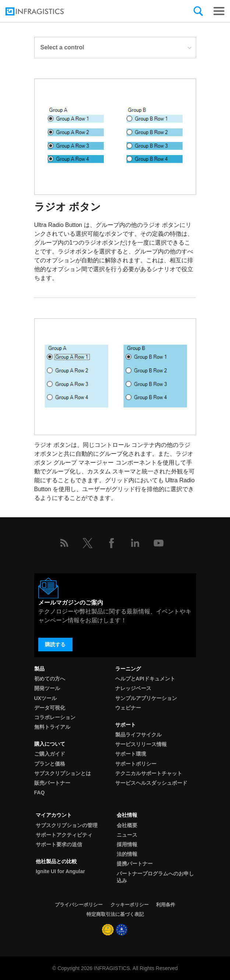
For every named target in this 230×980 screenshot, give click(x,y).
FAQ (40, 792)
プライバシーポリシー (79, 905)
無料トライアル (52, 727)
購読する (55, 644)
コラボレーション (55, 717)
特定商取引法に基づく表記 (115, 914)
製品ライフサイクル (138, 735)
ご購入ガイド (50, 754)
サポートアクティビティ (64, 835)
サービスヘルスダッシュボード (151, 783)
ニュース (127, 835)
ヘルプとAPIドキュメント (145, 679)
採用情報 (127, 844)
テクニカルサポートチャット (149, 773)
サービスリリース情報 (141, 744)
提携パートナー (135, 864)
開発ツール (47, 688)
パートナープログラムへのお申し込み (155, 877)
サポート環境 (131, 754)
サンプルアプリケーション (146, 698)
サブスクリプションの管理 (67, 825)
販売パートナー (52, 783)
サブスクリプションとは (63, 773)
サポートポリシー (136, 764)
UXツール (45, 698)
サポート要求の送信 (59, 844)
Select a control (116, 47)
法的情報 (127, 854)
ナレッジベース (133, 688)
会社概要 (127, 825)
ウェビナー (128, 708)
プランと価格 (50, 764)
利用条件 (166, 905)
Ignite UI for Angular (60, 871)
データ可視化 (50, 708)
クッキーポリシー (130, 905)
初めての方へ (50, 679)
